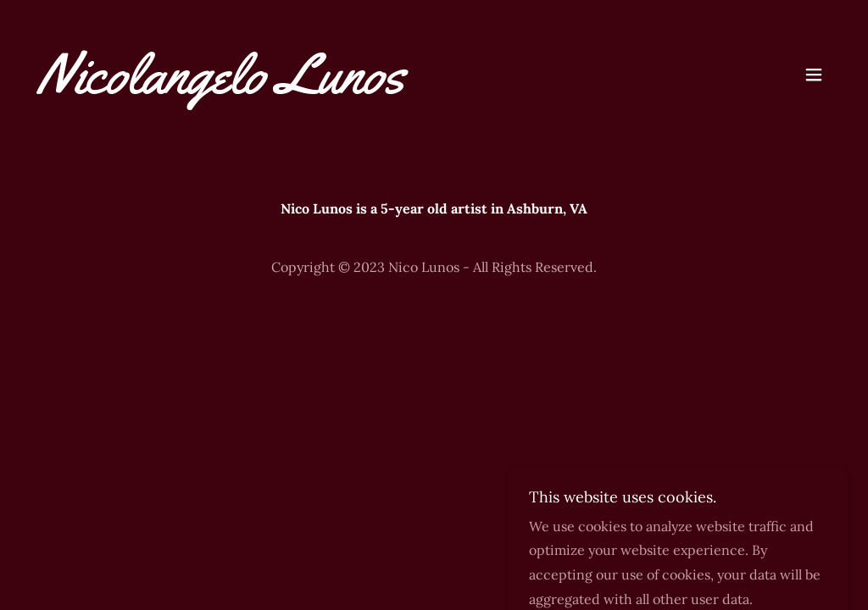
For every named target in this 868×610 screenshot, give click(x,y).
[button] (814, 75)
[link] (221, 88)
